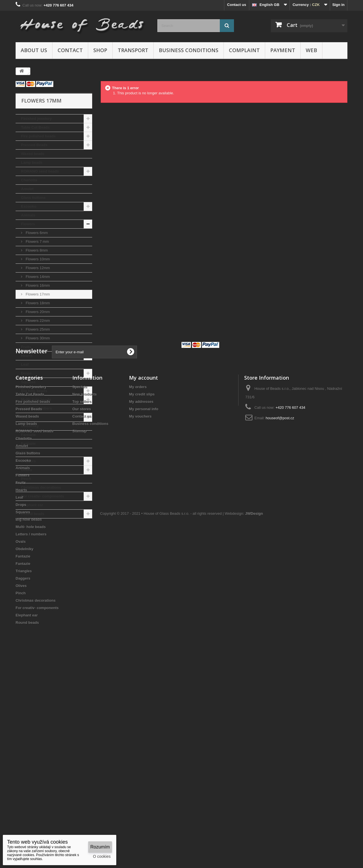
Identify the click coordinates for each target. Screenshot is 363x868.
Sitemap (80, 630)
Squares (28, 382)
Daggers (28, 461)
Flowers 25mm (37, 329)
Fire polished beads (38, 136)
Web (311, 50)
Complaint (244, 50)
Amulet (27, 189)
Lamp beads (32, 162)
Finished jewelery (36, 119)
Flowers (28, 224)
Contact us (237, 5)
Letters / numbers (36, 408)
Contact (70, 50)
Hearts (27, 356)
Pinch (26, 479)
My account (143, 577)
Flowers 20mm (37, 312)
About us (34, 50)
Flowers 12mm (37, 268)
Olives (27, 470)
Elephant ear (32, 505)
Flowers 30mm (37, 338)
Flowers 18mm (37, 303)
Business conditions (189, 50)
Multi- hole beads (36, 400)
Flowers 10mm (37, 259)
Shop (100, 50)
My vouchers (140, 615)
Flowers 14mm (37, 277)
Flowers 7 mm (37, 242)
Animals (28, 215)
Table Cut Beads (35, 127)
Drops (26, 373)
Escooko (29, 206)
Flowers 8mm (36, 250)
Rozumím (100, 847)
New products (85, 593)
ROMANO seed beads (40, 171)
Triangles (29, 452)
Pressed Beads (34, 145)
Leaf (25, 364)
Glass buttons (33, 198)
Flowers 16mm (37, 285)
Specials (80, 586)
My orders (138, 586)
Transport (133, 50)
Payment (283, 50)
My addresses (141, 601)
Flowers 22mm (37, 321)
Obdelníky (30, 426)
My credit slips (142, 593)
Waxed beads (33, 154)
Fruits (26, 347)
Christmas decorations (41, 487)
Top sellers (82, 601)
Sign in (338, 5)
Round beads (33, 514)
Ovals (26, 417)
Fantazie (28, 435)
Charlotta (29, 180)
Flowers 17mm (37, 294)
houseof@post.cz (280, 617)
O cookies (102, 856)
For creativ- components (43, 496)
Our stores (82, 608)
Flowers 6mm (36, 233)
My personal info (144, 608)
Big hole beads (34, 391)
